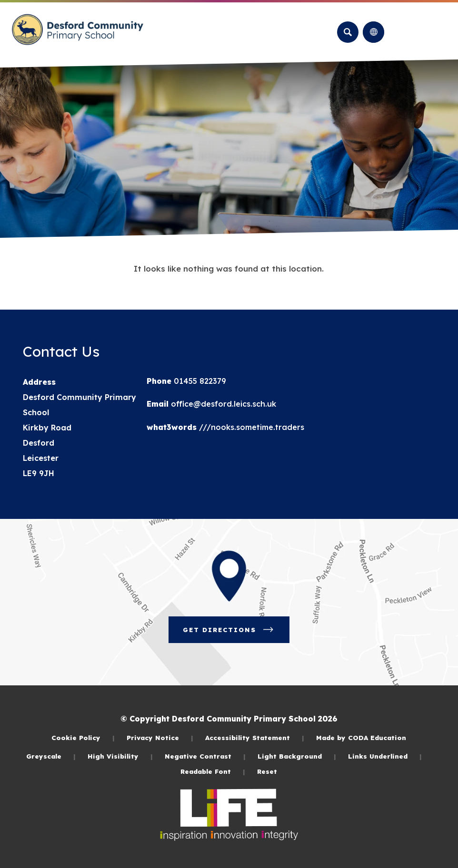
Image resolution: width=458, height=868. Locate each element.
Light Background (297, 756)
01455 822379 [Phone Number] (199, 381)
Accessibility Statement (255, 737)
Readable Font (213, 771)
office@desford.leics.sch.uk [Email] (222, 404)
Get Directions (229, 630)
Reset (267, 771)
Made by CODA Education (361, 737)
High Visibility (120, 756)
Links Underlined (385, 756)
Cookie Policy (83, 737)
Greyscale (51, 756)
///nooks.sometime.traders (250, 427)
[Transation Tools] (373, 32)
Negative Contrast (205, 756)
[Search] (348, 32)
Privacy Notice (160, 737)
